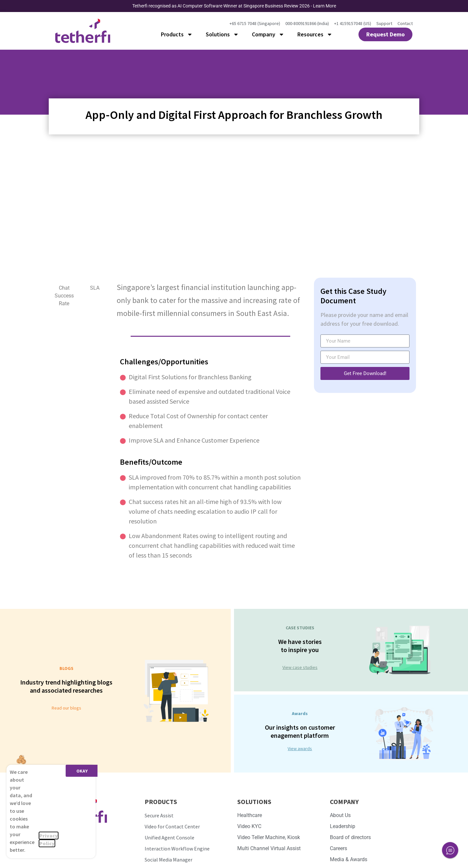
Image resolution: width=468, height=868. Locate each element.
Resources (315, 34)
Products (177, 34)
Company (268, 34)
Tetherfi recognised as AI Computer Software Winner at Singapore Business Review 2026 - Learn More (234, 6)
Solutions (222, 34)
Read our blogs (66, 708)
